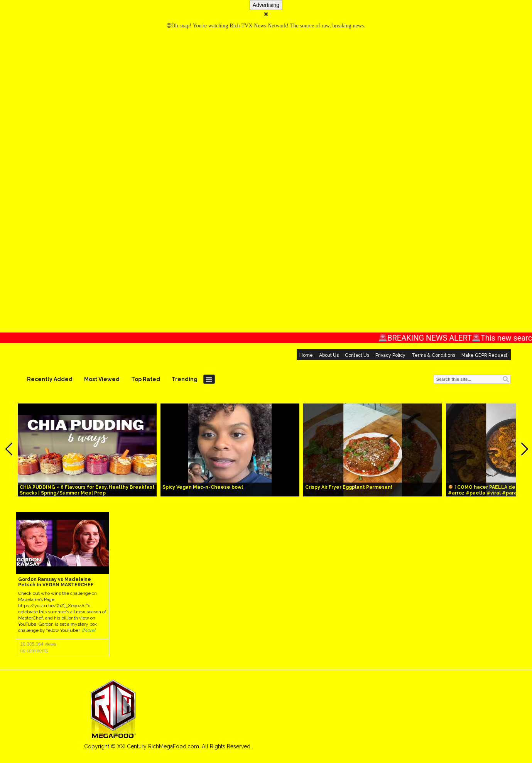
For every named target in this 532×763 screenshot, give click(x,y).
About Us (329, 355)
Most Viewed (102, 379)
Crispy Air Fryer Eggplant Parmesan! (349, 487)
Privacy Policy (390, 355)
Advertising (266, 5)
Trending (185, 379)
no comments (34, 651)
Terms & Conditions (433, 355)
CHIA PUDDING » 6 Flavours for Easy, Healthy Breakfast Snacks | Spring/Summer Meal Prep (87, 490)
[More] (89, 630)
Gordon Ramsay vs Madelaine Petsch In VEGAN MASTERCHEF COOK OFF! (56, 585)
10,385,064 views (38, 644)
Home (306, 355)
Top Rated (146, 379)
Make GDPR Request (484, 355)
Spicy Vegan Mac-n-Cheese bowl (203, 487)
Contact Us (357, 355)
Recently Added (50, 379)
